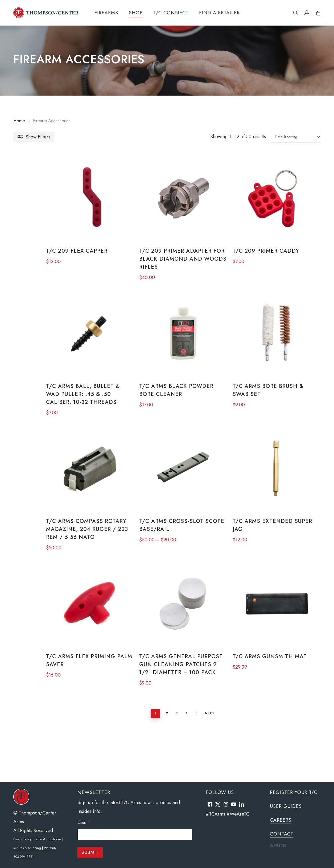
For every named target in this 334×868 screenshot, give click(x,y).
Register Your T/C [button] (294, 792)
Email (84, 822)
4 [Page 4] (170, 758)
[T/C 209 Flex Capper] (62, 203)
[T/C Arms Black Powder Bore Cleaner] (167, 349)
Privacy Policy (22, 839)
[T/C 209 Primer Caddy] (271, 203)
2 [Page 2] (151, 758)
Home (19, 121)
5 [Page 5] (180, 758)
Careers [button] (281, 820)
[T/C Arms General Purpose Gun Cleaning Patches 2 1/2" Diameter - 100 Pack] (167, 642)
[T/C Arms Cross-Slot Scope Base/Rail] (167, 496)
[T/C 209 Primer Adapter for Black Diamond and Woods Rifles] (167, 203)
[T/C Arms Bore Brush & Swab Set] (271, 349)
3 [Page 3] (160, 758)
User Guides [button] (286, 806)
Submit (90, 852)
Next (193, 758)
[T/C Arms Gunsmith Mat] (271, 642)
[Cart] (318, 13)
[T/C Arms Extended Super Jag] (271, 496)
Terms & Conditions (48, 839)
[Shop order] (296, 137)
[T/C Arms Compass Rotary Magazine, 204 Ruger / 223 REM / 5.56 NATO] (62, 496)
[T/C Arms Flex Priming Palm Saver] (62, 642)
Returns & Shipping (27, 848)
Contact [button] (282, 834)
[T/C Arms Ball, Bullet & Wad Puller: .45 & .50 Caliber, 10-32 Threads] (62, 349)
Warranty (50, 848)
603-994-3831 (24, 857)
